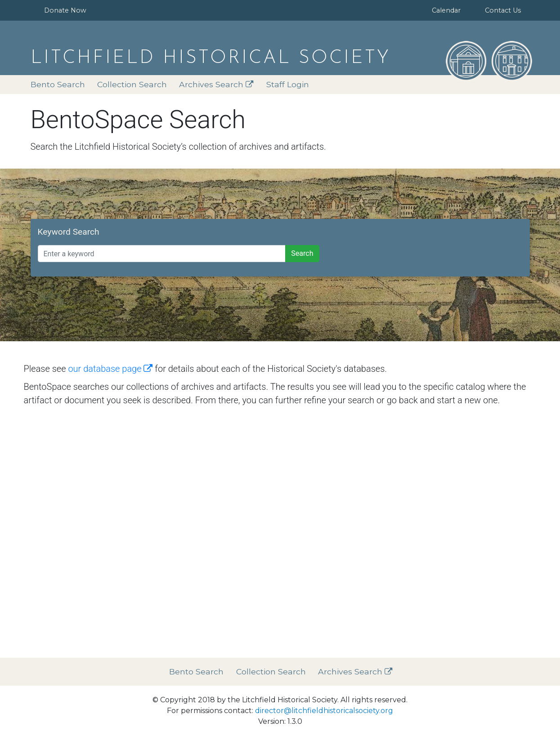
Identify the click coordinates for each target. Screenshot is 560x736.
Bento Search (58, 84)
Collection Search (132, 84)
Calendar (446, 10)
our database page (110, 369)
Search (302, 253)
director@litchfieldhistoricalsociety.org (324, 711)
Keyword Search (69, 232)
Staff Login (288, 84)
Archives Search (216, 84)
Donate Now (65, 10)
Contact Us (503, 10)
